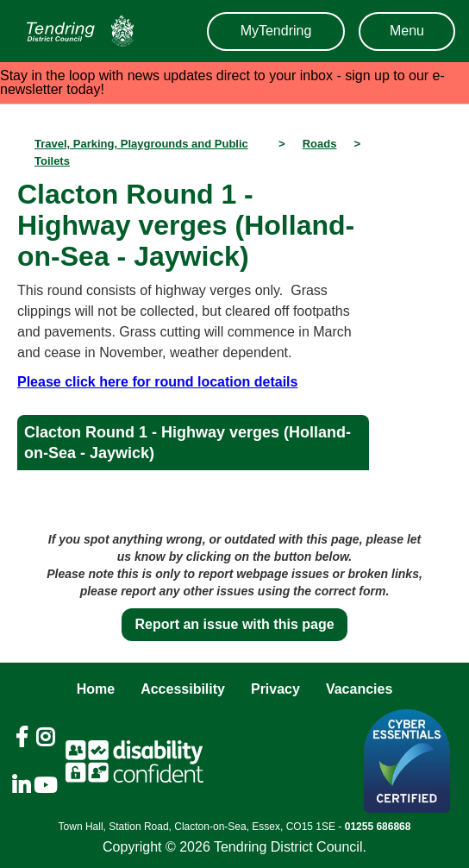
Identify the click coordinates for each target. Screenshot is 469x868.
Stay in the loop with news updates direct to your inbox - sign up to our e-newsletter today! (222, 82)
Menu (407, 31)
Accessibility (183, 689)
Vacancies (359, 689)
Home (96, 689)
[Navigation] (76, 31)
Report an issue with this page (234, 624)
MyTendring (276, 31)
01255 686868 (378, 827)
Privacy (275, 689)
